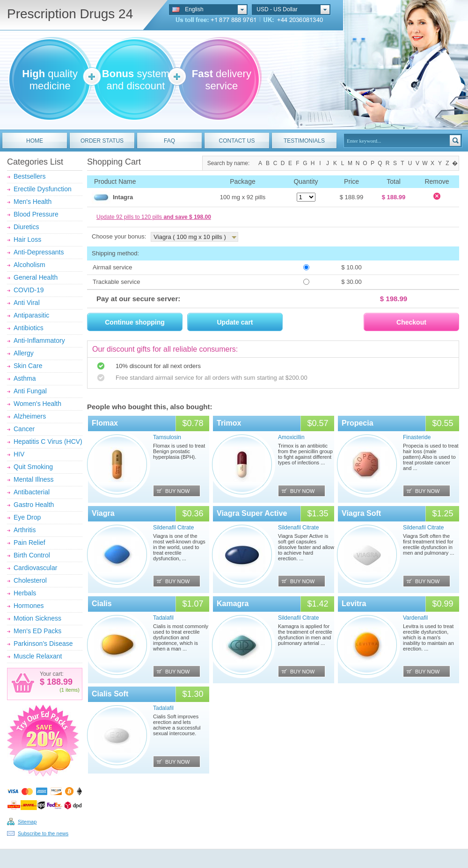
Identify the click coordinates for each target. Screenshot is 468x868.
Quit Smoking (33, 467)
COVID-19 (29, 290)
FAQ (169, 141)
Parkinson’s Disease (43, 644)
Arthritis (25, 530)
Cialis (102, 604)
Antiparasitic (31, 315)
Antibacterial (32, 492)
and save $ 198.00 (187, 217)
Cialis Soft (110, 694)
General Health (36, 277)
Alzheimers (30, 416)
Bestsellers (29, 176)
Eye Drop (27, 517)
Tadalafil (163, 618)
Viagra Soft (361, 513)
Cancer (24, 429)
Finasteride (417, 437)
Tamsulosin (167, 437)
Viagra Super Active (252, 513)
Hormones (29, 606)
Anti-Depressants (39, 252)
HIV (19, 454)
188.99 (58, 682)
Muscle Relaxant (38, 656)
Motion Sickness (37, 618)
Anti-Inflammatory (39, 340)
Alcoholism (29, 265)
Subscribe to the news (43, 833)
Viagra (103, 513)
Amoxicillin (291, 437)
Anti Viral (27, 303)
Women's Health (37, 404)
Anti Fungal (30, 391)
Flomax (105, 423)
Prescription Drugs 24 (70, 14)
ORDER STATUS (102, 141)
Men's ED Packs (37, 631)
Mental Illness (34, 479)
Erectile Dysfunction (43, 189)
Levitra (354, 604)
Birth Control (32, 555)
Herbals (25, 593)
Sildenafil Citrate (173, 528)
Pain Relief (29, 542)
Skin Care (28, 366)
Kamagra (233, 604)
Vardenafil (415, 618)
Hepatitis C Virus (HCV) (48, 441)
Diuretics (26, 227)
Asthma (25, 378)
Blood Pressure (36, 214)
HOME (35, 141)
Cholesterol (30, 580)
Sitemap (27, 822)
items (72, 690)
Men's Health (33, 202)
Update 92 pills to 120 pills (154, 217)
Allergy (24, 353)
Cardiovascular (35, 568)
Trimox (229, 423)
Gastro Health (34, 505)
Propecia (358, 423)
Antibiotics (29, 328)
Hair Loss (27, 239)
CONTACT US (237, 141)
